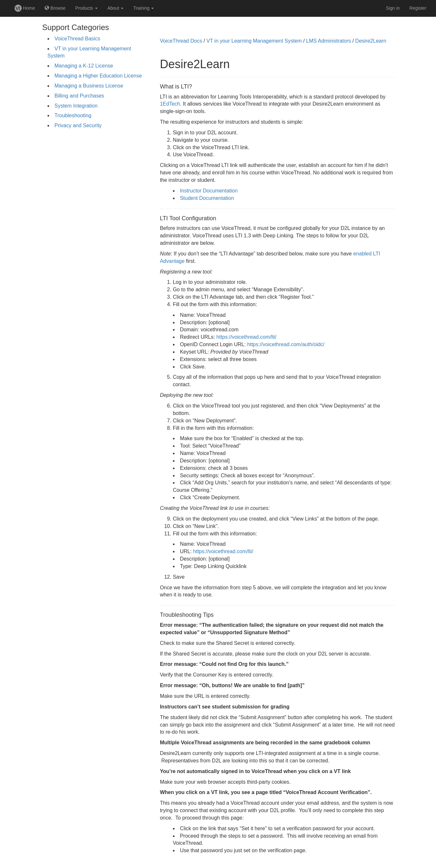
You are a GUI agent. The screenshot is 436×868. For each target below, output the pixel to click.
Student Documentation (207, 198)
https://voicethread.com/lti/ (247, 337)
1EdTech (170, 104)
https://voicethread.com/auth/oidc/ (286, 344)
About (115, 8)
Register (418, 8)
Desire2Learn (371, 41)
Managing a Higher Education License (98, 76)
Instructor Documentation (209, 191)
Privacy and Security (78, 125)
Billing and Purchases (80, 96)
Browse (55, 8)
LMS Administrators (329, 41)
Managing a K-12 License (84, 66)
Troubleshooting (73, 115)
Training (144, 8)
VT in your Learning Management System (254, 41)
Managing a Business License (89, 86)
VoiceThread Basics (77, 39)
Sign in (393, 8)
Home (25, 8)
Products (86, 8)
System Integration (76, 106)
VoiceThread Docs (181, 41)
